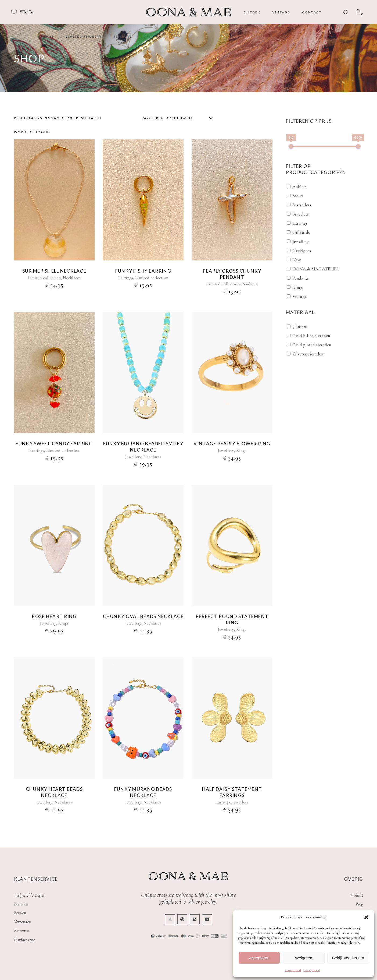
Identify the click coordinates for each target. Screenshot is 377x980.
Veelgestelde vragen (30, 895)
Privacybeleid (312, 970)
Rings (241, 450)
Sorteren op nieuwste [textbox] (168, 118)
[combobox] (177, 118)
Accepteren (259, 958)
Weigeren (304, 958)
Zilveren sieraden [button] (308, 354)
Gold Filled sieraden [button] (311, 336)
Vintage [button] (299, 296)
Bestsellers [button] (302, 205)
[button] (366, 917)
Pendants (250, 284)
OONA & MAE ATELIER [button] (316, 269)
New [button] (297, 260)
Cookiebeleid (293, 970)
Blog (359, 904)
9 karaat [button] (300, 327)
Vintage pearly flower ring (232, 444)
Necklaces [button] (302, 251)
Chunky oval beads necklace (143, 616)
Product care (24, 940)
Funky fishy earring (143, 271)
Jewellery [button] (301, 242)
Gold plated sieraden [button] (312, 345)
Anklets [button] (299, 187)
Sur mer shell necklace (54, 271)
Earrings (126, 278)
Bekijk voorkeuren (348, 958)
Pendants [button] (301, 278)
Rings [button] (298, 287)
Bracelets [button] (301, 214)
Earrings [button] (300, 223)
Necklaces (72, 278)
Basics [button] (298, 196)
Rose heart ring (54, 616)
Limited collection (44, 278)
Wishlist (356, 895)
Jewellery (133, 457)
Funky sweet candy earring (54, 444)
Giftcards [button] (301, 232)
